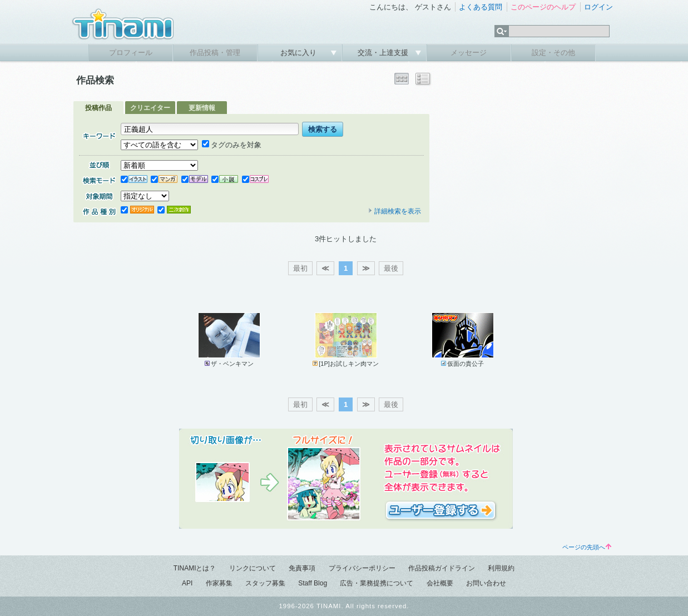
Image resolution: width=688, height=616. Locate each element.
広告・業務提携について (377, 583)
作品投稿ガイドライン (442, 568)
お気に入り (300, 53)
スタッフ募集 (265, 583)
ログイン (598, 7)
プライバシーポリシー (362, 568)
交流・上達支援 (384, 53)
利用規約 (501, 568)
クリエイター (150, 108)
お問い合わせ (486, 583)
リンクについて (253, 568)
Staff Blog (313, 583)
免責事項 (302, 568)
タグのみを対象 (232, 145)
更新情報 (202, 108)
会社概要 (440, 583)
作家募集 (219, 583)
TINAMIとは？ (195, 568)
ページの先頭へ (587, 547)
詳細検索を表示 (394, 211)
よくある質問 (481, 7)
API (187, 583)
